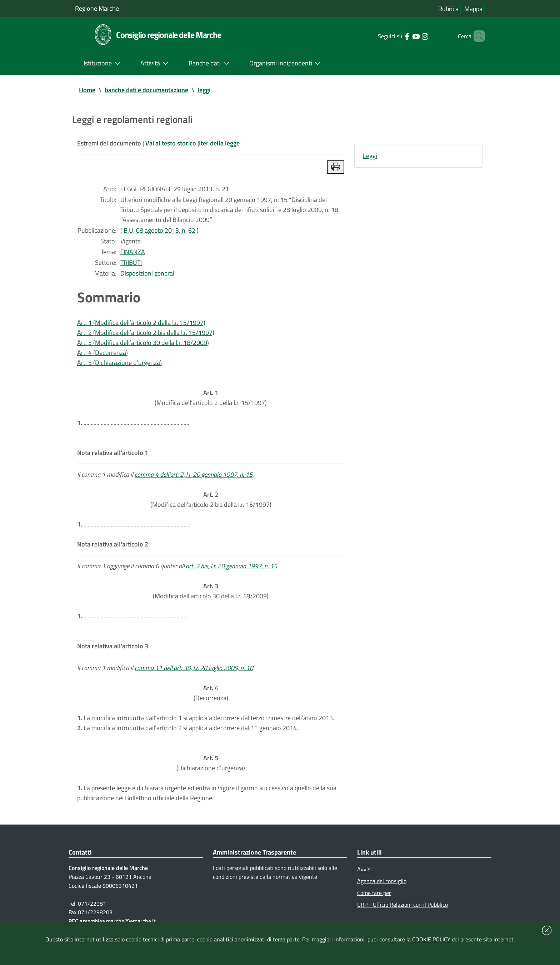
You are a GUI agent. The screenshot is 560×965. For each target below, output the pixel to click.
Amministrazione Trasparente (254, 852)
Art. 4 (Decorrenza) (102, 353)
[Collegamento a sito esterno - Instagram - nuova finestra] (416, 36)
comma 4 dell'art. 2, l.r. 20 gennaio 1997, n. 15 (194, 474)
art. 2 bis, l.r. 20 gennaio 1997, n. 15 (231, 566)
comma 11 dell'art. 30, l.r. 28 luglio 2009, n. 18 (194, 668)
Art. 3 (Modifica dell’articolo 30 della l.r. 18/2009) (143, 343)
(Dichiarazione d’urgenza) (211, 763)
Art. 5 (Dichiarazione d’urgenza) (119, 363)
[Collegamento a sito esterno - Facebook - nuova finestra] (398, 36)
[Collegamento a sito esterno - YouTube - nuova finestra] (407, 36)
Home (87, 90)
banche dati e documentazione (146, 90)
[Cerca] (476, 36)
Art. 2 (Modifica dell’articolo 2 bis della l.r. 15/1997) (146, 333)
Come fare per (374, 893)
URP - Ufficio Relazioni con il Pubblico (402, 905)
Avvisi (364, 869)
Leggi (370, 156)
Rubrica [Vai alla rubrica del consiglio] (448, 9)
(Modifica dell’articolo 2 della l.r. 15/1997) (211, 398)
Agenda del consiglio (382, 881)
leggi (204, 90)
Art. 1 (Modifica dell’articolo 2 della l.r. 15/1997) (141, 323)
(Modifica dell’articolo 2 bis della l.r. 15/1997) (211, 499)
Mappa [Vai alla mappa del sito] (473, 9)
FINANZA (133, 252)
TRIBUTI (131, 263)
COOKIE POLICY (431, 939)
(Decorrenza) (211, 693)
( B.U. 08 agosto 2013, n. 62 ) (159, 230)
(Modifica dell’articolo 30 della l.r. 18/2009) (211, 591)
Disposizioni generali (148, 273)
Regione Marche (97, 8)
